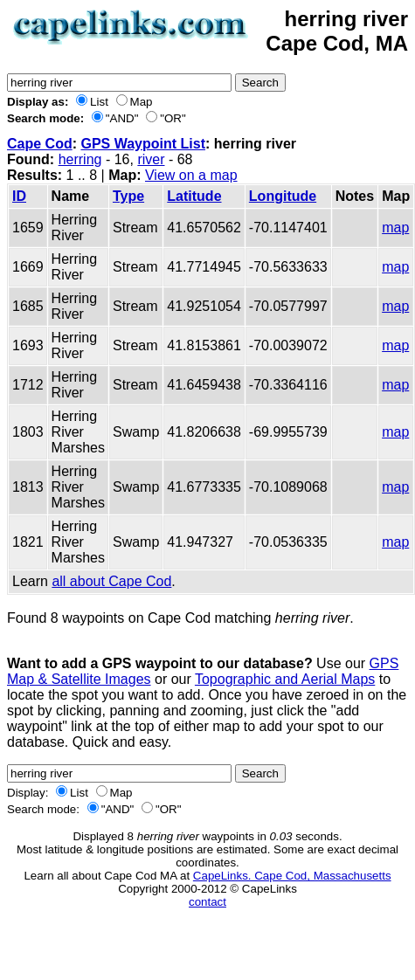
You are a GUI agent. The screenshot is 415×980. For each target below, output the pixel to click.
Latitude (194, 196)
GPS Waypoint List (143, 144)
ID (19, 196)
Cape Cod (40, 144)
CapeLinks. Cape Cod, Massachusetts (292, 876)
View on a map (191, 175)
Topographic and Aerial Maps (285, 679)
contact (207, 902)
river (151, 159)
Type (128, 196)
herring (80, 159)
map (395, 228)
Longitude (283, 196)
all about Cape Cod (111, 581)
